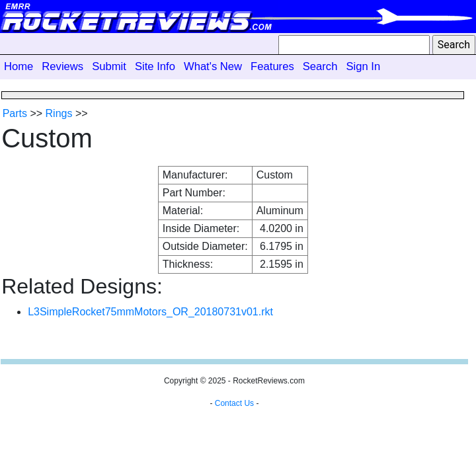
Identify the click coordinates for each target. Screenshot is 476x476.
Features (272, 66)
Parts (15, 113)
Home (19, 66)
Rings (59, 113)
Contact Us (234, 403)
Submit (109, 66)
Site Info (155, 66)
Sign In (363, 66)
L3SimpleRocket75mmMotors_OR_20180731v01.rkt (150, 312)
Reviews (62, 66)
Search (320, 66)
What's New (213, 66)
